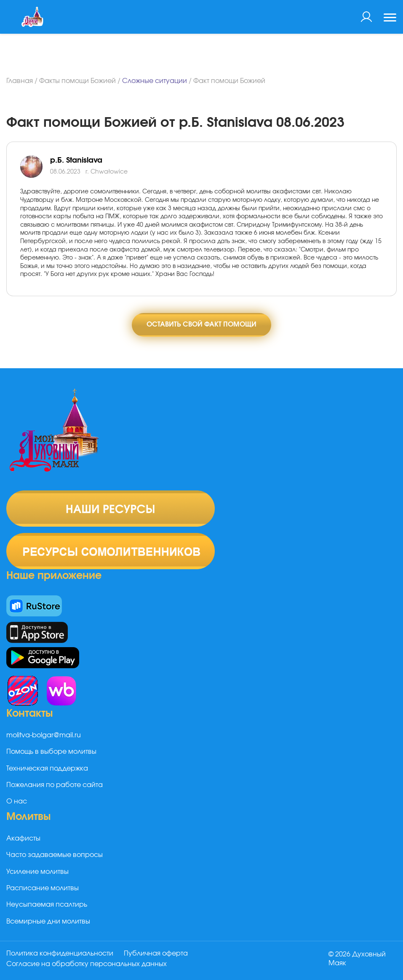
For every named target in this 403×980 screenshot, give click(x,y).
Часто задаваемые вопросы (55, 856)
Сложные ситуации (155, 81)
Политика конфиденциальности (60, 954)
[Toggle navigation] (390, 19)
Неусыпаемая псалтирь (47, 906)
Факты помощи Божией (77, 81)
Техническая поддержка (47, 769)
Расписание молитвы (43, 889)
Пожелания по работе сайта (55, 786)
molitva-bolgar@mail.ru (44, 736)
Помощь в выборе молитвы (51, 753)
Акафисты (23, 839)
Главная (20, 81)
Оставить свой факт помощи (201, 325)
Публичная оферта (157, 954)
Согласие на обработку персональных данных (87, 964)
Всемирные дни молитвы (48, 922)
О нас (17, 803)
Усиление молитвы (37, 873)
